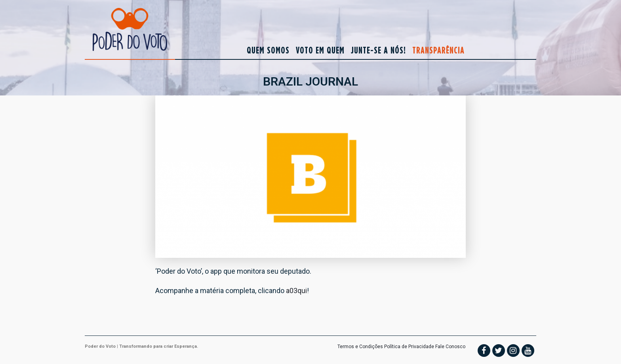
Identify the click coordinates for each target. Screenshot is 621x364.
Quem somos (268, 50)
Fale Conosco (450, 347)
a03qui (296, 291)
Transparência (438, 50)
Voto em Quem (320, 50)
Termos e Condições (360, 347)
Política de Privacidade (409, 347)
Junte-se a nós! (378, 50)
